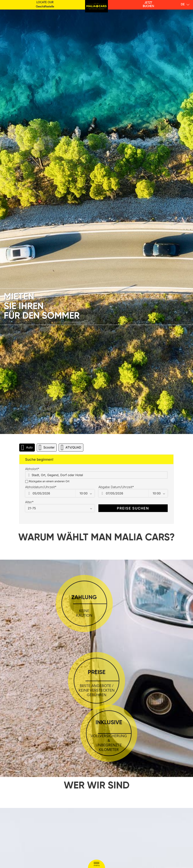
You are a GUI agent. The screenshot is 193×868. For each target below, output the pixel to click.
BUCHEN (148, 5)
